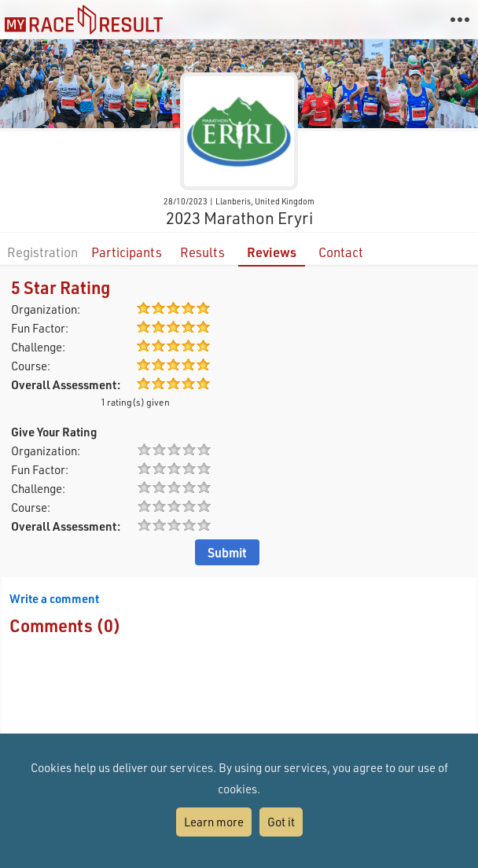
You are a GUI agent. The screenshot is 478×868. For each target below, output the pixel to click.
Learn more (214, 822)
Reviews (272, 252)
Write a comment (54, 598)
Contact (341, 252)
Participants (127, 252)
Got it (281, 822)
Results (202, 252)
